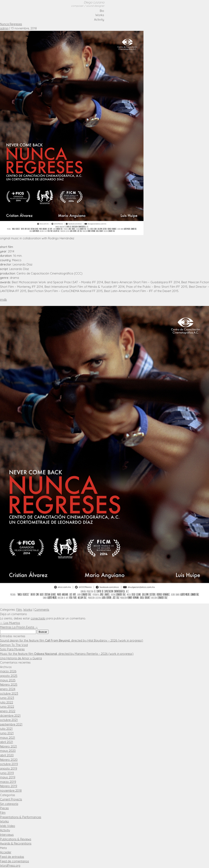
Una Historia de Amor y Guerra (21, 658)
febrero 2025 (9, 685)
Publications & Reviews (16, 839)
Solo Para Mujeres (12, 649)
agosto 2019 (9, 769)
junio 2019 (7, 773)
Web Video (8, 826)
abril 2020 (7, 755)
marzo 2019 (8, 782)
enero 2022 (8, 711)
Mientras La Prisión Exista (19, 627)
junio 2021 (7, 733)
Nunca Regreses (11, 24)
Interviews (7, 835)
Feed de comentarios (14, 861)
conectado (38, 618)
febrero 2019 (9, 786)
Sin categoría (9, 804)
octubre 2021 (9, 720)
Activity (99, 20)
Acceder (6, 852)
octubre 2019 (9, 764)
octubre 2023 (9, 694)
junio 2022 (7, 707)
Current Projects (11, 799)
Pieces (4, 808)
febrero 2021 (8, 746)
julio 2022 (7, 702)
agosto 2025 (9, 676)
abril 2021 (7, 742)
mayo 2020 (8, 751)
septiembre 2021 (11, 724)
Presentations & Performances (21, 817)
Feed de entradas (12, 857)
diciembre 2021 (10, 716)
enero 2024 (8, 689)
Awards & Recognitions (16, 843)
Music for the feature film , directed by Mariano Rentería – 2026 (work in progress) (67, 654)
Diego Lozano (88, 4)
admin (4, 28)
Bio (102, 11)
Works (100, 15)
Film (19, 610)
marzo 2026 (8, 671)
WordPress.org (10, 866)
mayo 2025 (8, 680)
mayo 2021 (8, 738)
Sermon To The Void (14, 645)
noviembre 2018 (11, 791)
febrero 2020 (9, 760)
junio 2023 (7, 698)
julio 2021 (6, 729)
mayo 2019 (8, 777)
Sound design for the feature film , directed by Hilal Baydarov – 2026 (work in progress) (72, 640)
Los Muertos (10, 623)
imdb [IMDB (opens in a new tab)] (3, 300)
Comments (42, 610)
